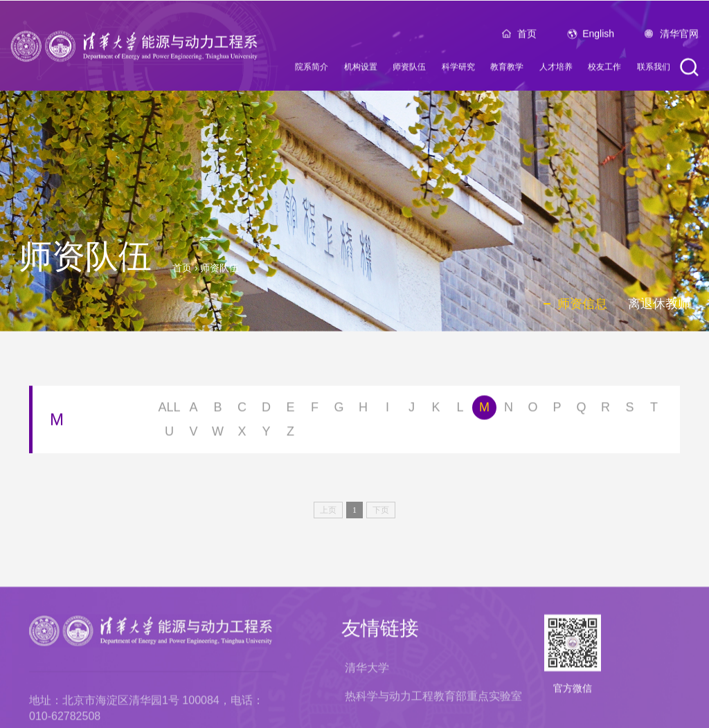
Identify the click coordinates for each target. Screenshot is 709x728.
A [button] (193, 410)
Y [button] (266, 434)
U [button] (169, 434)
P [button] (557, 410)
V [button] (193, 434)
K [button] (436, 410)
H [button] (363, 410)
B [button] (217, 410)
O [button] (532, 410)
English (598, 37)
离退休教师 (659, 304)
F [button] (315, 410)
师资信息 (582, 304)
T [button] (654, 410)
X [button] (242, 434)
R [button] (605, 410)
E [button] (290, 410)
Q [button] (581, 410)
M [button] (484, 410)
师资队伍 (409, 70)
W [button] (218, 434)
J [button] (412, 410)
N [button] (509, 410)
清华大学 (367, 718)
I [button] (387, 410)
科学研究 (458, 70)
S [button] (629, 410)
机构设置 (361, 70)
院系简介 (312, 70)
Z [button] (290, 434)
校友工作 (604, 70)
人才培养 (556, 70)
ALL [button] (169, 410)
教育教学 (507, 70)
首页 (527, 37)
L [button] (460, 410)
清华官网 (679, 37)
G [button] (339, 410)
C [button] (242, 410)
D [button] (266, 410)
